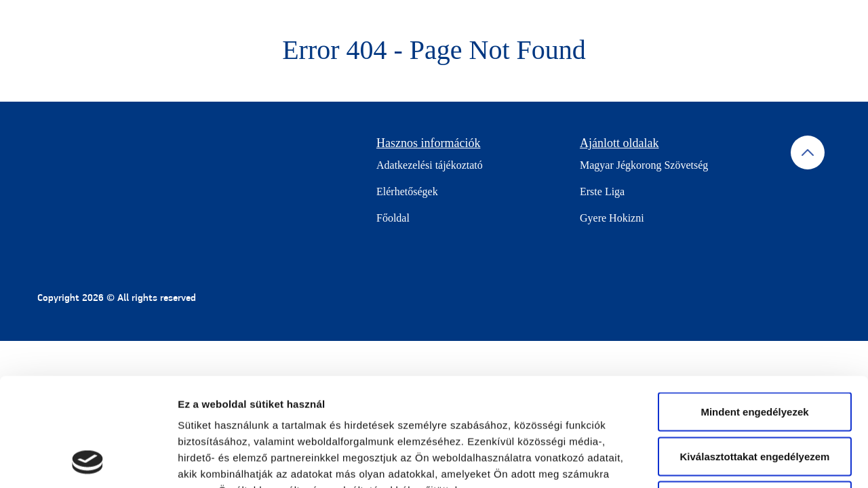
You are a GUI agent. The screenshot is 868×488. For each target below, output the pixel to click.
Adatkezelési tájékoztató (430, 165)
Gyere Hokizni (612, 218)
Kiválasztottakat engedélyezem (755, 355)
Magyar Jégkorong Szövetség (644, 165)
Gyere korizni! (442, 21)
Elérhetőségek (407, 191)
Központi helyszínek (545, 21)
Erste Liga (602, 191)
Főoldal (393, 218)
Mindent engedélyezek (754, 310)
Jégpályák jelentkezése (768, 21)
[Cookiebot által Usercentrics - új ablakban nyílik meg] (88, 462)
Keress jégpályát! (654, 21)
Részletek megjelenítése (771, 461)
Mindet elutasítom (755, 399)
